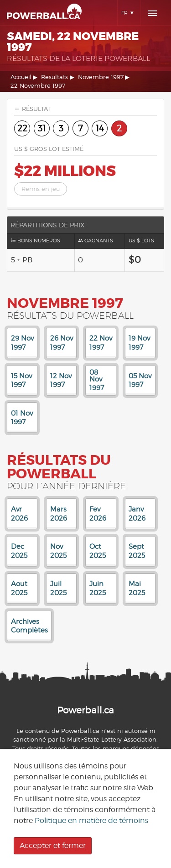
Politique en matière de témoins (91, 820)
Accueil (21, 77)
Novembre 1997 (101, 77)
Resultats (54, 77)
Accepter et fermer (53, 845)
